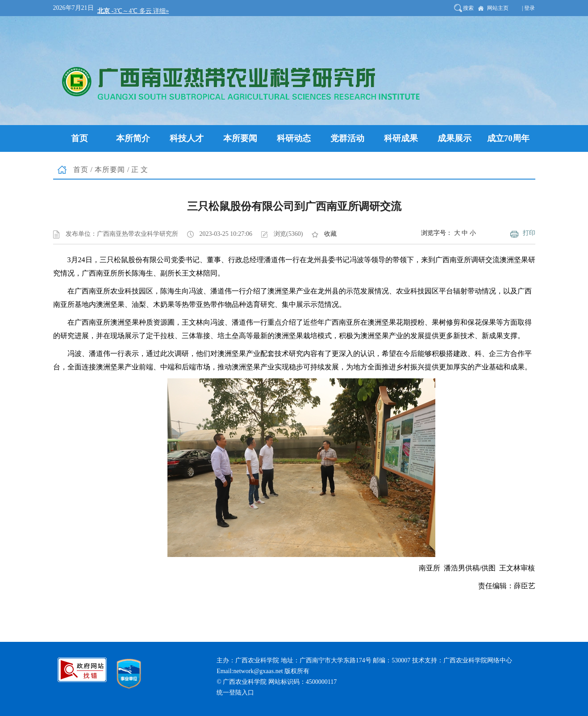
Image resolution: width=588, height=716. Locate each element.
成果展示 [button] (455, 138)
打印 (529, 233)
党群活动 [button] (347, 138)
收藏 (330, 234)
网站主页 (498, 8)
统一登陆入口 (235, 693)
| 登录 (528, 8)
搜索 (468, 8)
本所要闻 (110, 170)
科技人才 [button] (187, 138)
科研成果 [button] (401, 138)
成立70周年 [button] (508, 138)
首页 (81, 170)
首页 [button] (79, 138)
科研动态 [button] (294, 138)
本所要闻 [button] (240, 138)
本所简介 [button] (133, 138)
